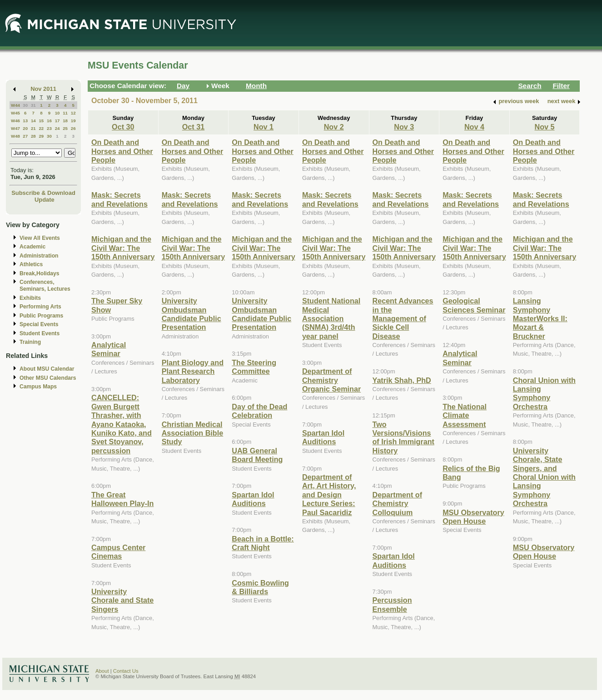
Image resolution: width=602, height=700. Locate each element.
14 (33, 121)
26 (73, 128)
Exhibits (30, 298)
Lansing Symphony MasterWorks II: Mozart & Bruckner (540, 318)
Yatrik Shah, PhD (402, 380)
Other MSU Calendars (48, 378)
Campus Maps (38, 387)
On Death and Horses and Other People (122, 151)
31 (33, 105)
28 (33, 136)
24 (57, 128)
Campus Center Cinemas (118, 552)
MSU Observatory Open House (473, 517)
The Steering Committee (254, 367)
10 (57, 113)
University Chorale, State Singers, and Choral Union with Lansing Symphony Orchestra (544, 477)
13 (25, 121)
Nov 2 (334, 127)
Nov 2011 (43, 89)
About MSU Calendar (47, 369)
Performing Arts (40, 307)
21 (33, 128)
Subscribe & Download (43, 193)
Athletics (31, 264)
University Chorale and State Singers (122, 600)
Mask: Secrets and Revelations (119, 199)
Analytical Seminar (109, 349)
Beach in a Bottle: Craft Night (263, 543)
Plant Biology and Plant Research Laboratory (193, 371)
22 (41, 128)
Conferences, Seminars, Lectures (45, 285)
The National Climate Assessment (465, 415)
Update (45, 200)
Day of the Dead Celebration (259, 411)
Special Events (39, 324)
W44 (15, 105)
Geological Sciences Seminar (474, 305)
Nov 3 (404, 127)
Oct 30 (123, 127)
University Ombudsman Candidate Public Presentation (192, 314)
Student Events (40, 333)
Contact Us (126, 671)
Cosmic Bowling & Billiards (260, 587)
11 (65, 113)
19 (73, 121)
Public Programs (41, 316)
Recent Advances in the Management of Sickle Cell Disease (403, 318)
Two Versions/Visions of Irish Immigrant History (403, 437)
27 (25, 136)
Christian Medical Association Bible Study (193, 433)
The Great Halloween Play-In (122, 499)
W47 (15, 128)
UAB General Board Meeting (257, 455)
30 (25, 105)
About (102, 671)
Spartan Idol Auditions (253, 499)
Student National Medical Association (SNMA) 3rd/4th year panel (331, 318)
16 (49, 121)
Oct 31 (193, 127)
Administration (39, 256)
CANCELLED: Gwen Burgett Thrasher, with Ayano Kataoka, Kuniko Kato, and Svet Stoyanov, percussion (122, 424)
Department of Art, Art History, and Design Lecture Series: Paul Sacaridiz (329, 495)
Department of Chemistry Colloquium (398, 504)
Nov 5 (545, 127)
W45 (15, 113)
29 (41, 136)
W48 (15, 136)
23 (49, 128)
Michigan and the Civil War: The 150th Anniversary (123, 248)
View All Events (40, 238)
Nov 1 (264, 127)
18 (65, 121)
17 (57, 121)
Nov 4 (474, 127)
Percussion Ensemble (392, 604)
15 (41, 121)
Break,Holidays (40, 273)
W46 (15, 121)
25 (65, 128)
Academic (32, 247)
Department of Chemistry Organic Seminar (331, 380)
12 (73, 113)
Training (30, 342)
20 (25, 128)
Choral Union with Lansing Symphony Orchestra (544, 393)
